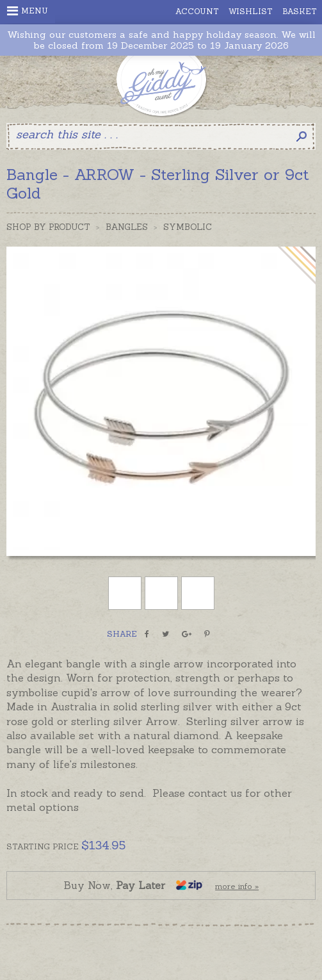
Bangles (127, 227)
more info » (237, 886)
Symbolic (188, 227)
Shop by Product (48, 227)
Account (197, 11)
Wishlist (251, 11)
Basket (300, 11)
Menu (28, 11)
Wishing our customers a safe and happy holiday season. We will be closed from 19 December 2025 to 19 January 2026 (161, 40)
